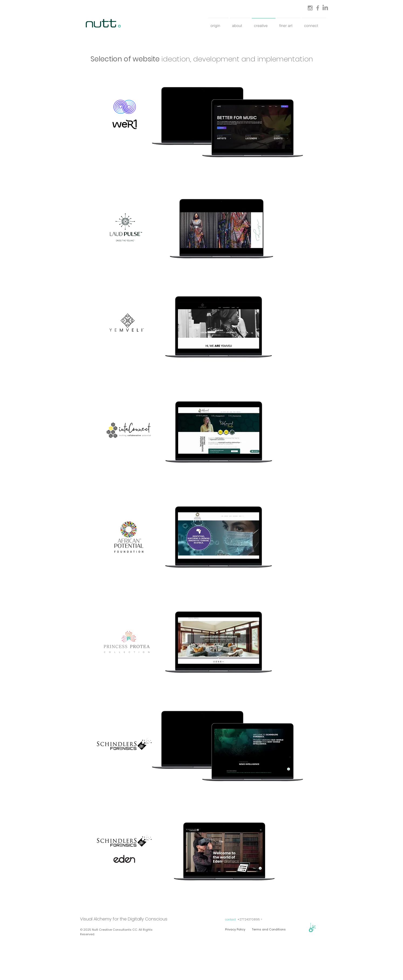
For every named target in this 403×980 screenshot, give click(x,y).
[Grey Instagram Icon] (310, 8)
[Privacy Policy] (235, 929)
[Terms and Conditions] (269, 929)
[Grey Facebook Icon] (318, 8)
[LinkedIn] (325, 8)
